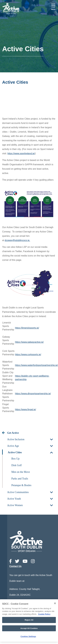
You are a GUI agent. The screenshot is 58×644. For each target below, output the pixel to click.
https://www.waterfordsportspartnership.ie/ (36, 365)
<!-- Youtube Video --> (29, 101)
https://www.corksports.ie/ (28, 354)
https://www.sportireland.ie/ (21, 153)
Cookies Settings (28, 636)
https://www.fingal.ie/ (25, 409)
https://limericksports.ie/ (27, 328)
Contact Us (15, 566)
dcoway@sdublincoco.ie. (17, 240)
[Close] (55, 603)
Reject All (29, 620)
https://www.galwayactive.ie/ (29, 342)
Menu (53, 9)
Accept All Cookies (29, 628)
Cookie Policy (44, 614)
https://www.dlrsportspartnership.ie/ (33, 394)
